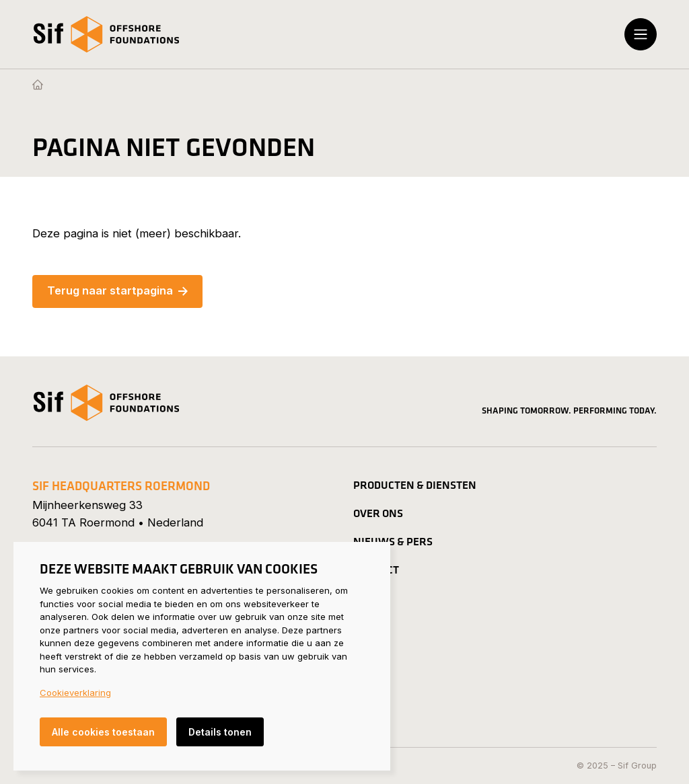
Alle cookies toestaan (103, 732)
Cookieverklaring (75, 693)
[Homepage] (38, 85)
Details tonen (220, 732)
